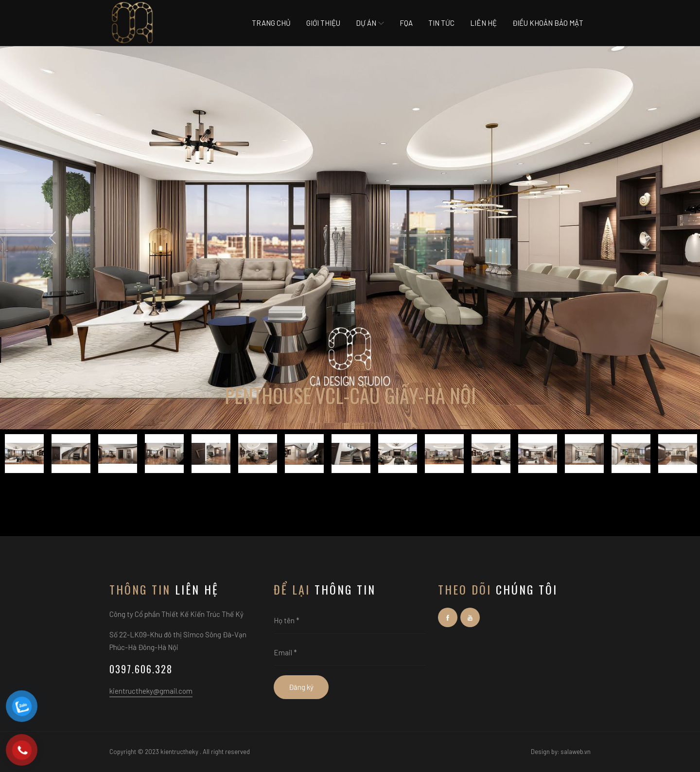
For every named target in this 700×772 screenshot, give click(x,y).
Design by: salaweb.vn (561, 752)
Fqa (406, 23)
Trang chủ (271, 23)
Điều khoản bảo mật (548, 23)
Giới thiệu (323, 23)
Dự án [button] (370, 23)
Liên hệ (483, 23)
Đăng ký (301, 687)
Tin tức (441, 23)
